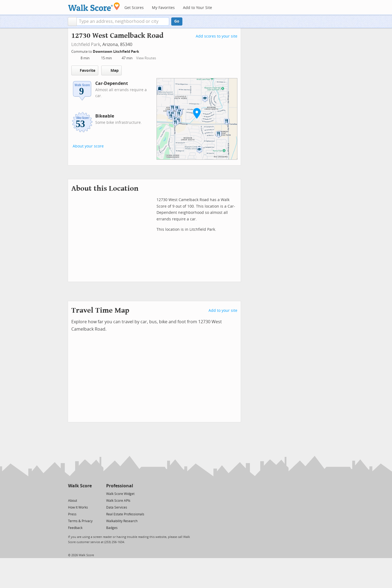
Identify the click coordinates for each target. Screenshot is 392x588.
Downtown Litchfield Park (116, 52)
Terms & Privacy (80, 521)
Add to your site (223, 311)
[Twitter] (71, 493)
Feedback (75, 528)
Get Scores (134, 8)
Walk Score (80, 486)
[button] (72, 21)
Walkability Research (122, 521)
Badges (112, 528)
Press (72, 514)
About (73, 501)
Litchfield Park (86, 44)
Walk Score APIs (118, 501)
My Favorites (163, 8)
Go (177, 21)
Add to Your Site (197, 8)
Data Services (117, 507)
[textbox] (123, 21)
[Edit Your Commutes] (143, 51)
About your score (88, 146)
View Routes (146, 58)
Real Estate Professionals (125, 514)
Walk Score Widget (120, 494)
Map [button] (111, 70)
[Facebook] (80, 493)
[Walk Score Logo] (94, 7)
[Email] (88, 493)
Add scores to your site (217, 36)
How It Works (78, 507)
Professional (120, 486)
